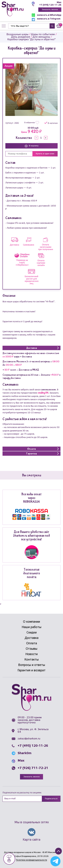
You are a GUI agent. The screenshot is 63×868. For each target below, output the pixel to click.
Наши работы (32, 627)
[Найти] (29, 26)
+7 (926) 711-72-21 (33, 768)
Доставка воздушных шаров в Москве (22, 852)
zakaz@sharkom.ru (29, 739)
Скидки (32, 633)
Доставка (32, 638)
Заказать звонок (50, 10)
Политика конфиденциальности (32, 860)
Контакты (32, 660)
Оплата (32, 643)
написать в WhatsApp (47, 15)
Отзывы (32, 649)
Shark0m (25, 753)
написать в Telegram (46, 20)
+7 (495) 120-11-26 (50, 5)
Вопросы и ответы (32, 665)
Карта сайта (32, 840)
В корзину (32, 146)
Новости (32, 654)
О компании (32, 622)
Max (59, 2)
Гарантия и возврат (32, 670)
